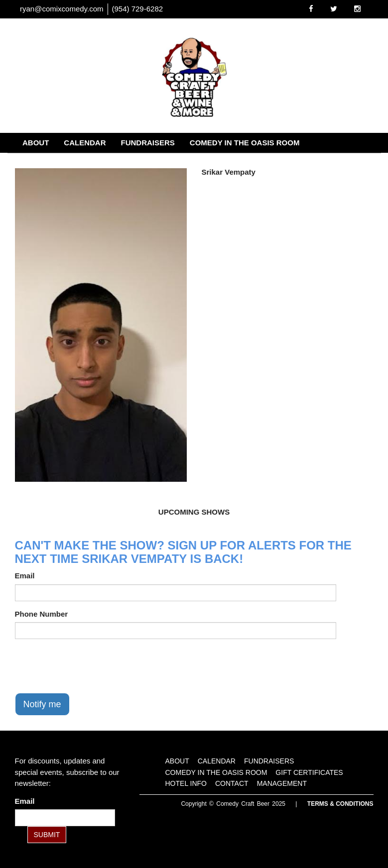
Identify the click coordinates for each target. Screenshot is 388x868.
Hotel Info (133, 163)
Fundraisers (148, 143)
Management (248, 163)
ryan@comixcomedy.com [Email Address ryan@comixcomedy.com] (62, 9)
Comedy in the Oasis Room (245, 143)
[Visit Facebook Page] (311, 9)
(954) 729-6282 (138, 9)
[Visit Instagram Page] (357, 9)
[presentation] (91, 666)
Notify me (42, 704)
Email (25, 576)
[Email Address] (65, 818)
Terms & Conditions (340, 804)
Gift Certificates (59, 163)
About (36, 143)
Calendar (85, 143)
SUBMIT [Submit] (47, 835)
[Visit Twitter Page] (334, 9)
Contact (188, 163)
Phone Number (42, 614)
